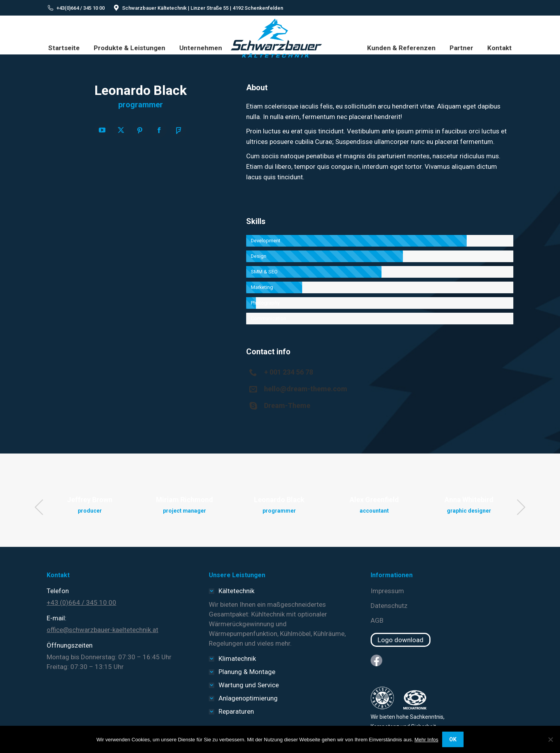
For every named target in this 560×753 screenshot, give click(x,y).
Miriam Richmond (185, 500)
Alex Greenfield (374, 500)
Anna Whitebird (469, 500)
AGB (377, 620)
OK (453, 739)
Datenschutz (389, 606)
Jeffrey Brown (90, 500)
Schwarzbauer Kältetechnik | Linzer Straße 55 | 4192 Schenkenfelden (203, 8)
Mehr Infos (426, 740)
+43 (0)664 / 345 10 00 (81, 602)
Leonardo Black (279, 500)
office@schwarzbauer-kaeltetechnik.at (102, 630)
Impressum (387, 591)
